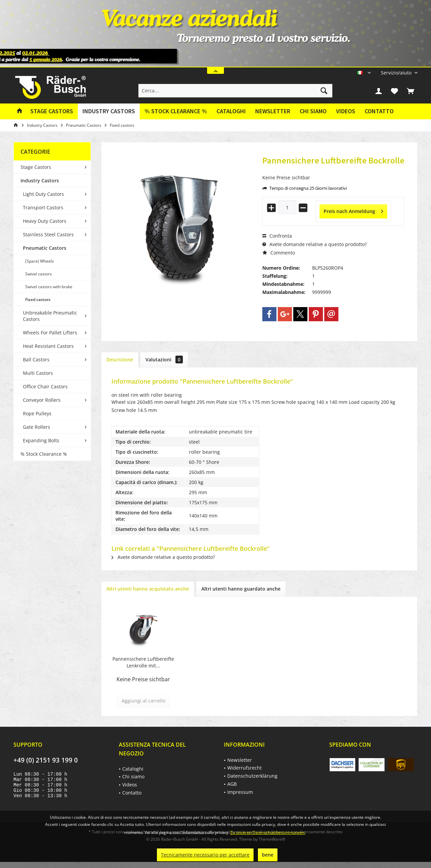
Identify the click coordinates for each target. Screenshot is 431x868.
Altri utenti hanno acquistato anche (148, 589)
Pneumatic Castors (45, 248)
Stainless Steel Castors (48, 234)
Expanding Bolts (41, 440)
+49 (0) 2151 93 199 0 (46, 760)
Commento (279, 253)
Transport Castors (43, 207)
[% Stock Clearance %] (176, 111)
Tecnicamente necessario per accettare (205, 855)
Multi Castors (38, 373)
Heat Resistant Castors (48, 346)
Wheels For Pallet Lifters (50, 333)
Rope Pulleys (37, 413)
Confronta (277, 236)
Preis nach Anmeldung (353, 210)
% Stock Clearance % (44, 454)
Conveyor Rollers (42, 400)
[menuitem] (397, 73)
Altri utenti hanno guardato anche (241, 589)
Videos (346, 111)
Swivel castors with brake (49, 287)
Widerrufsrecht (244, 768)
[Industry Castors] (109, 111)
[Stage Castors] (52, 111)
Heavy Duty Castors (45, 221)
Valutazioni (164, 360)
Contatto (379, 111)
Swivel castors (39, 274)
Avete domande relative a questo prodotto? (314, 244)
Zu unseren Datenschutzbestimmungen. (268, 832)
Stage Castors (36, 167)
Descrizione (120, 360)
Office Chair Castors (45, 386)
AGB (232, 784)
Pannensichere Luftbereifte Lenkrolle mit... (143, 662)
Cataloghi (231, 111)
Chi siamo (313, 111)
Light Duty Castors (43, 194)
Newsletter (273, 111)
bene (268, 855)
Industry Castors (40, 181)
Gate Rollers (37, 427)
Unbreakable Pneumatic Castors (50, 316)
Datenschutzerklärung (252, 776)
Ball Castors (36, 360)
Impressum (240, 792)
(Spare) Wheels (40, 261)
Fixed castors (38, 300)
